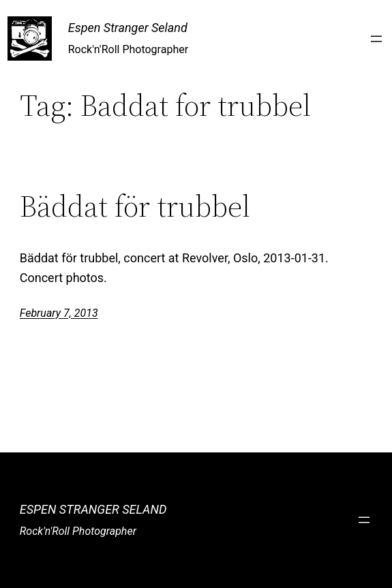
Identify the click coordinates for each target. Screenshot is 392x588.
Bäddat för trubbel (135, 207)
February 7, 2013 (59, 313)
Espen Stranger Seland (128, 28)
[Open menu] (376, 39)
